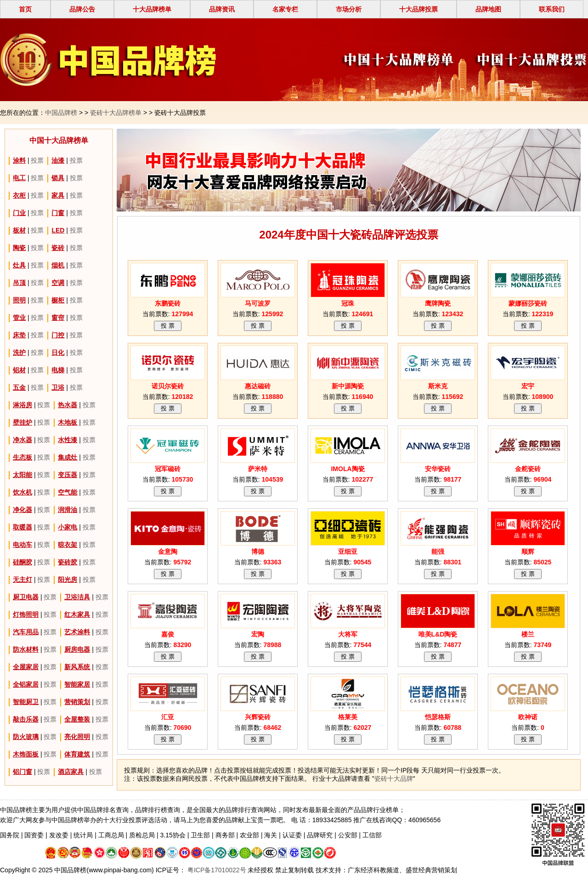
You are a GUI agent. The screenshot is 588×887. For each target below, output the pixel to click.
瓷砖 (58, 248)
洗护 (19, 353)
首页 (25, 9)
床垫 (19, 335)
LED (58, 230)
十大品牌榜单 (152, 9)
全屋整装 (77, 719)
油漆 (58, 160)
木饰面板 (26, 754)
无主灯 (23, 580)
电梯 (58, 370)
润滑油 (68, 510)
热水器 (68, 405)
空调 (58, 283)
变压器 (68, 475)
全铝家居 (26, 684)
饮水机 (23, 492)
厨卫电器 (26, 597)
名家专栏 (285, 9)
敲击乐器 (26, 719)
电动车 (23, 545)
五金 (19, 387)
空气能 (68, 492)
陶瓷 (19, 248)
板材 (19, 230)
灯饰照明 (26, 614)
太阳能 (23, 475)
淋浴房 (23, 405)
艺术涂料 (77, 632)
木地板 (68, 422)
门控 (58, 335)
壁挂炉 (23, 422)
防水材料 (26, 649)
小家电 (68, 527)
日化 (58, 353)
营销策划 (77, 702)
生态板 (23, 457)
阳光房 (68, 580)
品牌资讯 (222, 9)
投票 (37, 160)
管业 (19, 318)
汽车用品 (26, 632)
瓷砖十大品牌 (394, 779)
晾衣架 (68, 545)
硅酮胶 (23, 562)
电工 (19, 178)
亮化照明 (77, 737)
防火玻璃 (26, 737)
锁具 (58, 178)
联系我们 (552, 9)
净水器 (23, 440)
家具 (58, 195)
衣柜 (19, 195)
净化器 (23, 510)
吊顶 (19, 283)
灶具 (19, 265)
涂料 (19, 160)
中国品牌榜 (61, 113)
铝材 (19, 370)
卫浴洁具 (77, 597)
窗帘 (58, 318)
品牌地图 (488, 9)
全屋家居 (26, 667)
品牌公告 (82, 9)
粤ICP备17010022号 (216, 870)
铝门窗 (23, 772)
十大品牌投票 (418, 9)
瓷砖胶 (68, 562)
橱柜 (58, 300)
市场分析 (349, 9)
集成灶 (68, 457)
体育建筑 (77, 754)
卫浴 (58, 387)
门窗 (58, 213)
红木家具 (77, 614)
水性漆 (68, 440)
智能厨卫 (26, 702)
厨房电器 (77, 649)
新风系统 (77, 667)
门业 (19, 213)
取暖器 (23, 527)
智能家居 (77, 684)
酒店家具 (71, 772)
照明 (19, 300)
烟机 (58, 265)
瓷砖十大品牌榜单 (116, 113)
